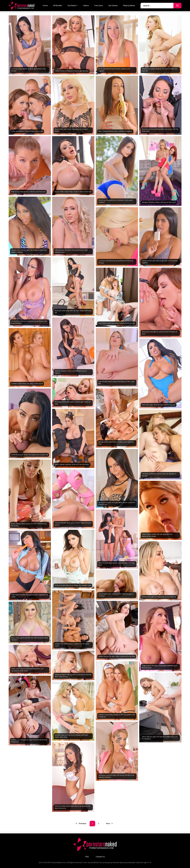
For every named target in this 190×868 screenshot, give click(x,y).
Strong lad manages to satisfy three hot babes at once (160, 333)
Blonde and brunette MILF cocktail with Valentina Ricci (116, 443)
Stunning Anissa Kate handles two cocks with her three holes (160, 130)
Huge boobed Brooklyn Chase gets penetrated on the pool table (159, 667)
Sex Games (113, 6)
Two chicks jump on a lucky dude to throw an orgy (117, 323)
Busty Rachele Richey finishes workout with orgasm (114, 70)
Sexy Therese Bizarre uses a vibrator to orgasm (115, 131)
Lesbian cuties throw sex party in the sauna (27, 384)
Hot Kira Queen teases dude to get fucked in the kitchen (28, 70)
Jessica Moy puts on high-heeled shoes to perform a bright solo (117, 504)
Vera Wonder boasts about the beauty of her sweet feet (116, 383)
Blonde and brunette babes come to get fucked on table (73, 403)
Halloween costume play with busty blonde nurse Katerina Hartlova (116, 776)
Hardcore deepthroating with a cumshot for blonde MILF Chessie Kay (73, 676)
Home (45, 6)
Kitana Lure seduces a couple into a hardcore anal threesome (29, 741)
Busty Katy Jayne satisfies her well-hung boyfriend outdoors (30, 639)
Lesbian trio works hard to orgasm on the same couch (72, 645)
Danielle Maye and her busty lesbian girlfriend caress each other (71, 736)
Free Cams (99, 6)
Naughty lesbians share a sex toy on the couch (159, 202)
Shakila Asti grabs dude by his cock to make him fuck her (160, 70)
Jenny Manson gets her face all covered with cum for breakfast (160, 738)
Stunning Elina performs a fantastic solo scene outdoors (115, 201)
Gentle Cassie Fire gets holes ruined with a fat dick (117, 656)
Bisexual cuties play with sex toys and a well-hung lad (73, 312)
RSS (87, 857)
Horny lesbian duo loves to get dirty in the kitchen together (160, 262)
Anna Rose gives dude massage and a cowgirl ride (30, 455)
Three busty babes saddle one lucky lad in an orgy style (116, 564)
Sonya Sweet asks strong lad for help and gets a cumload (116, 595)
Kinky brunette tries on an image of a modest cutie (73, 585)
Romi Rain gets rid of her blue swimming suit (158, 405)
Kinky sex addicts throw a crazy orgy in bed (27, 131)
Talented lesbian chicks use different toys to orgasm (71, 372)
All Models (58, 6)
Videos (86, 6)
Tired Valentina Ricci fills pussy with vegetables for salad (30, 596)
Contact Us (100, 857)
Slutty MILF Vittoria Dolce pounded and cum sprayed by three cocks (27, 670)
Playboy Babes (129, 6)
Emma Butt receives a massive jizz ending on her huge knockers (29, 322)
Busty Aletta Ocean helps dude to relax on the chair (73, 192)
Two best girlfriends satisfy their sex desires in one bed (159, 475)
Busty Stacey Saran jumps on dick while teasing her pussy (29, 525)
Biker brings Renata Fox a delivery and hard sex (28, 192)
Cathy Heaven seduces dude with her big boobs (72, 464)
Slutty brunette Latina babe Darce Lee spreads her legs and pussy (72, 807)
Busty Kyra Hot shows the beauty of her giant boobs (71, 130)
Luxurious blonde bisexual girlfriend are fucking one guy (116, 262)
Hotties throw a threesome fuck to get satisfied (72, 71)
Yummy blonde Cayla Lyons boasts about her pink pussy (73, 524)
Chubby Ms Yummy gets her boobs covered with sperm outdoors (29, 251)
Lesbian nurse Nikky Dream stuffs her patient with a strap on (117, 716)
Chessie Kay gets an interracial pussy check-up (159, 597)
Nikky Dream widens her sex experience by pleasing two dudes (157, 535)
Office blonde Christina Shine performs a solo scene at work (71, 251)
